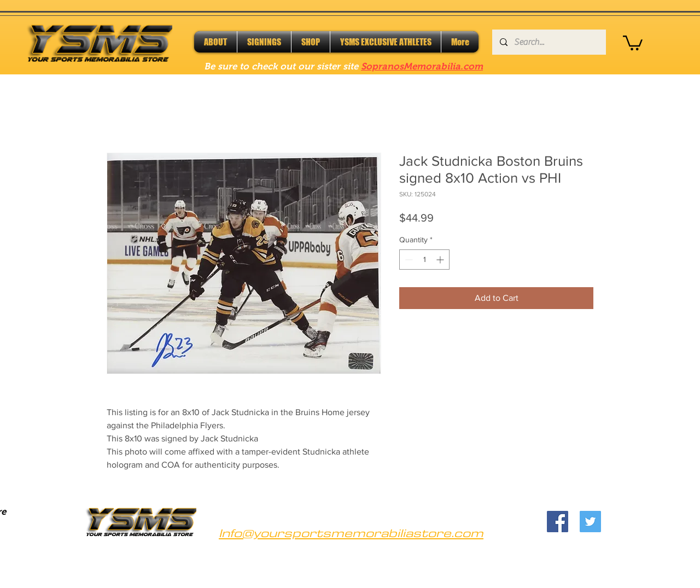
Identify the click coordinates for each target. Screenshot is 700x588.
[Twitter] (590, 522)
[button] (633, 42)
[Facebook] (558, 522)
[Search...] (549, 42)
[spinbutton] (424, 260)
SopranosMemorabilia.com (422, 66)
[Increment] (441, 260)
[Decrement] (408, 260)
